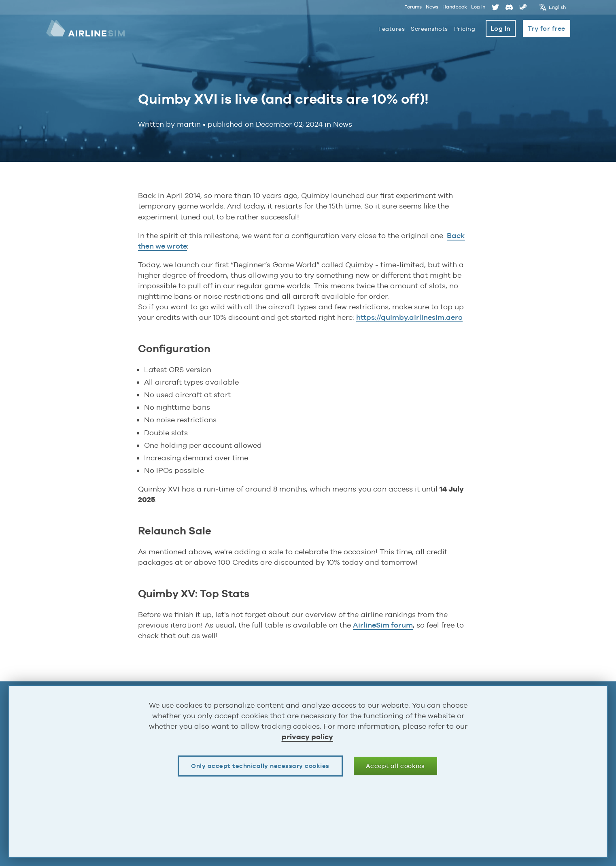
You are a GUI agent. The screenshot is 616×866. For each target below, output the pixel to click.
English (558, 7)
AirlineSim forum (383, 625)
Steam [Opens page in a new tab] (523, 7)
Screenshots (429, 29)
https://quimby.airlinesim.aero (409, 317)
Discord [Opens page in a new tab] (509, 7)
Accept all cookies (395, 766)
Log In (478, 7)
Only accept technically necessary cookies (260, 766)
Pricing (465, 29)
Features (392, 29)
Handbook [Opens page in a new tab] (455, 7)
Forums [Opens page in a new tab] (413, 7)
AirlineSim (85, 29)
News (432, 7)
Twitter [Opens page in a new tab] (495, 7)
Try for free (547, 29)
